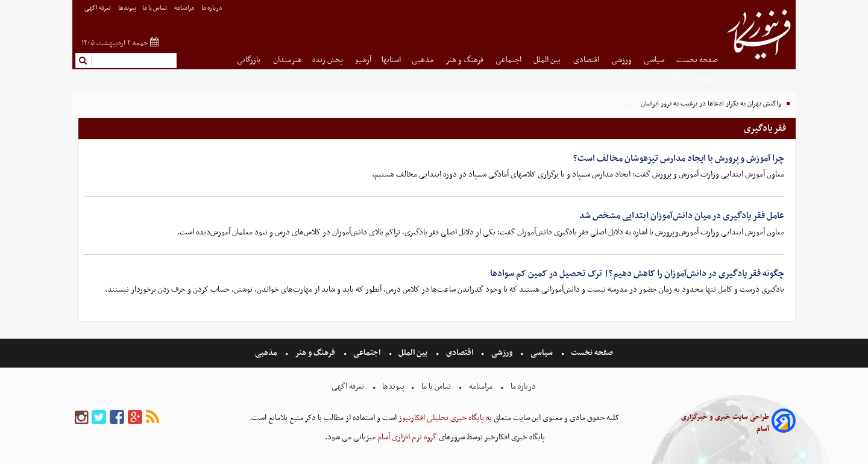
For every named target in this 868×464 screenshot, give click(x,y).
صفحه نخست (697, 60)
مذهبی (423, 60)
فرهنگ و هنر (465, 60)
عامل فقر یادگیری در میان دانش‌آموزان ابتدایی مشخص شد (682, 216)
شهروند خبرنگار (694, 78)
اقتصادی (587, 60)
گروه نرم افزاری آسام (406, 437)
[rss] (153, 418)
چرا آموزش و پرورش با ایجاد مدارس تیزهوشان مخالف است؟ (679, 158)
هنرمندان (288, 60)
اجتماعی (509, 60)
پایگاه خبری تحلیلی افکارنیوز (440, 418)
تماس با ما (155, 8)
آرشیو (363, 60)
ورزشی (622, 60)
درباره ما (212, 8)
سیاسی (655, 60)
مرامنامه (185, 8)
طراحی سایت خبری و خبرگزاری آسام (725, 423)
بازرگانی (250, 60)
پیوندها (127, 8)
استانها (391, 60)
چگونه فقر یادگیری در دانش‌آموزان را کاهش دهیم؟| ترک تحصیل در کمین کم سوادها (637, 274)
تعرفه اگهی (98, 8)
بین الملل (548, 60)
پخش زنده (329, 60)
